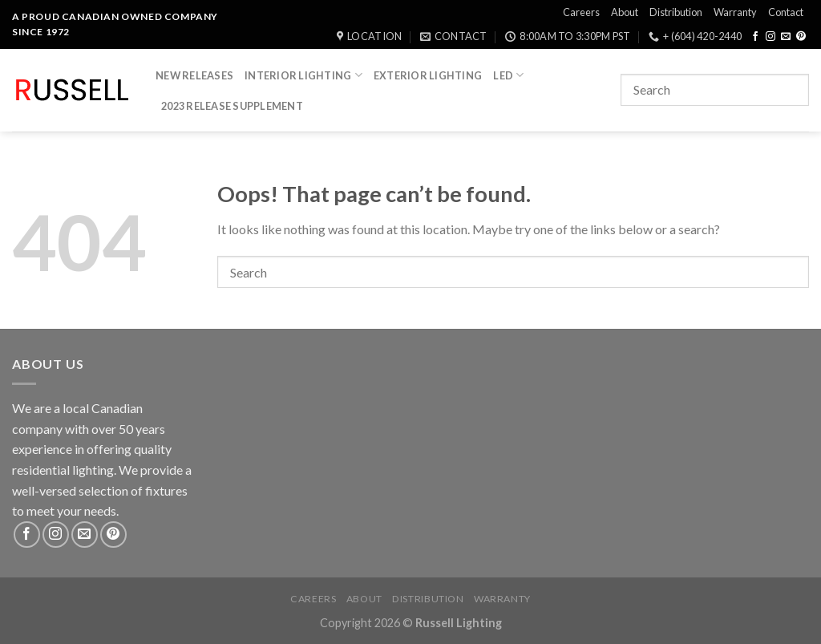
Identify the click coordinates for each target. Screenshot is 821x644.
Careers (581, 12)
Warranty (735, 12)
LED (508, 75)
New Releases (194, 75)
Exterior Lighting (428, 75)
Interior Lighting (303, 75)
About (625, 12)
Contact (786, 12)
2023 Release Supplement (232, 106)
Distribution (676, 12)
